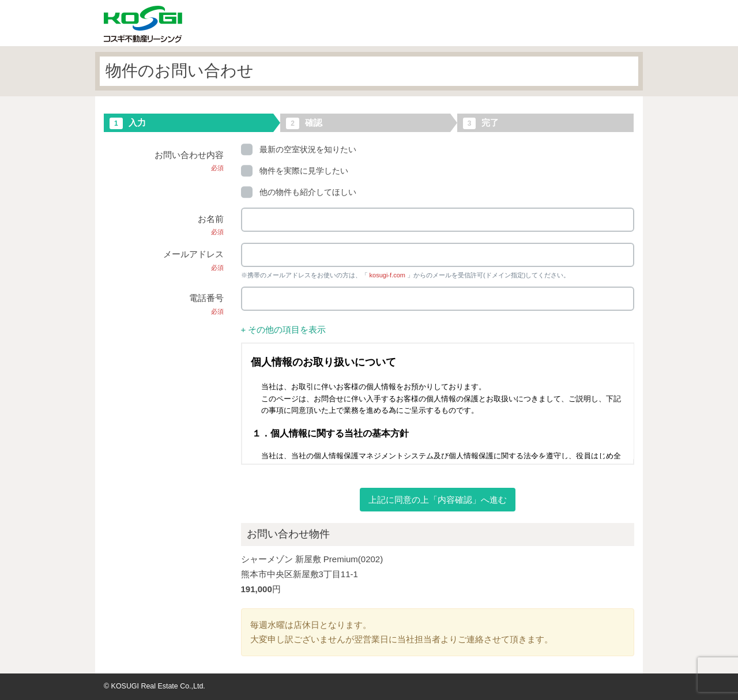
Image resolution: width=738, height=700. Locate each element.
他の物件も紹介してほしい (299, 192)
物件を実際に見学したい (295, 171)
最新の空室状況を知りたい (299, 149)
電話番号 (206, 304)
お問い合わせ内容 (189, 161)
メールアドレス (193, 260)
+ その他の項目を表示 (284, 330)
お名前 (211, 225)
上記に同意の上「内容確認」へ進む (438, 500)
